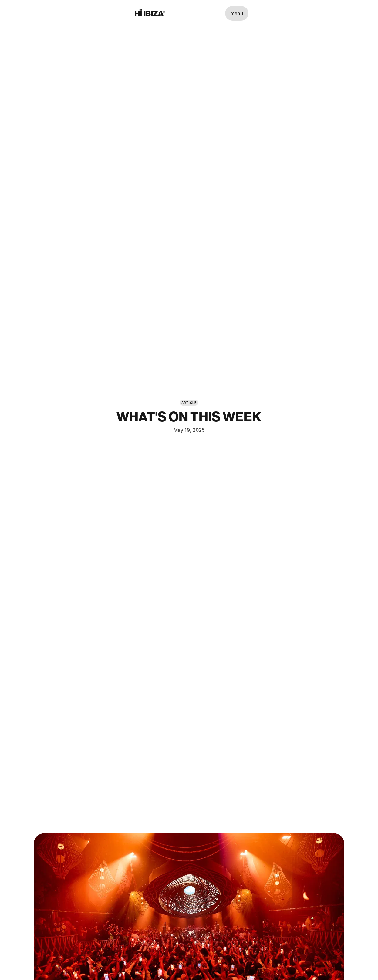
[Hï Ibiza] (150, 13)
